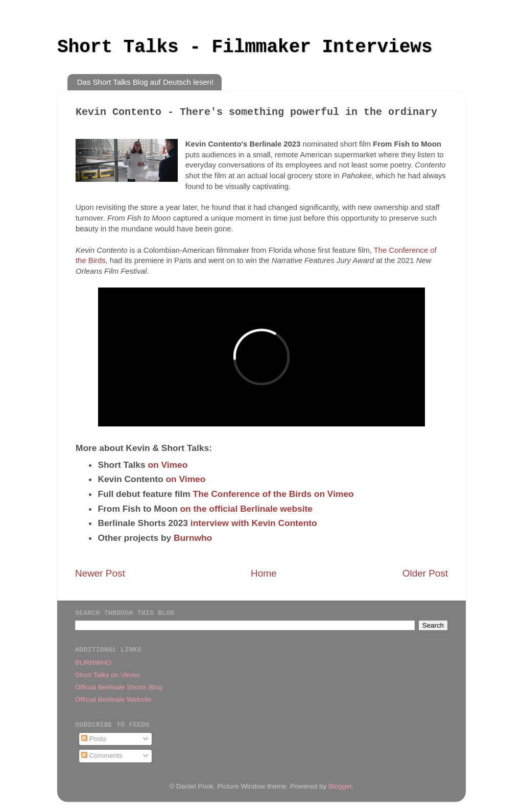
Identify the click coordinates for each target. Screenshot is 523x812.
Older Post (425, 573)
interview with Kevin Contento (254, 523)
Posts (94, 739)
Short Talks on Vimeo (108, 675)
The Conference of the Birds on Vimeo (274, 494)
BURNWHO (93, 663)
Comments (102, 756)
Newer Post (100, 573)
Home (264, 573)
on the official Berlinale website (246, 509)
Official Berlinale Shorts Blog (119, 687)
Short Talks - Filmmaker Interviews (245, 47)
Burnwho (193, 538)
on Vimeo (168, 465)
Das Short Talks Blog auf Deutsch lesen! (145, 82)
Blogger (340, 786)
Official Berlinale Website (113, 699)
